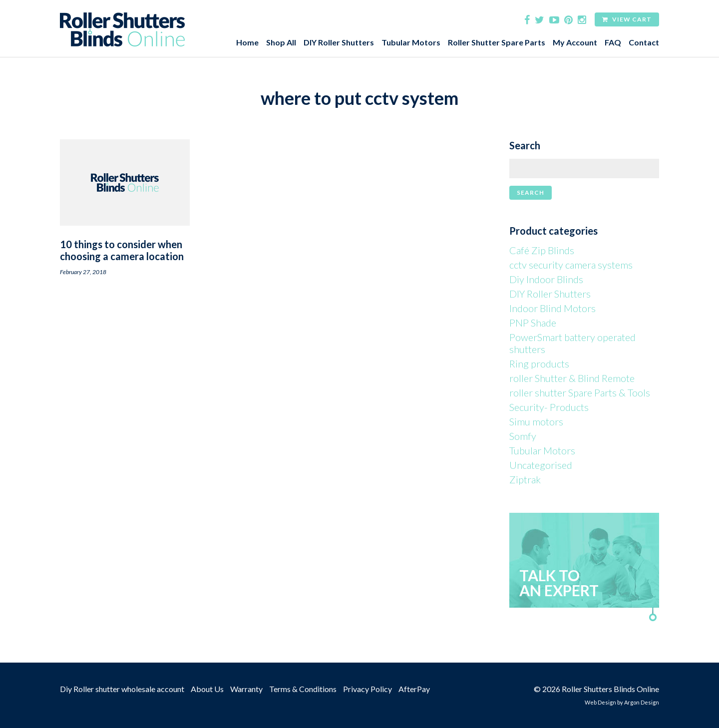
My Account (575, 42)
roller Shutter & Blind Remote (572, 378)
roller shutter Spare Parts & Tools (580, 392)
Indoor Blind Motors (552, 308)
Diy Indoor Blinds (546, 279)
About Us (207, 689)
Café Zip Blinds (542, 250)
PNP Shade (533, 323)
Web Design (600, 702)
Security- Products (549, 407)
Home (247, 42)
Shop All (281, 42)
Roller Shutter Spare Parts (497, 42)
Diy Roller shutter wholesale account (122, 689)
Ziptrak (525, 479)
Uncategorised (541, 465)
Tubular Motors (411, 42)
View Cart (627, 19)
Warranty (246, 689)
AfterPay (414, 689)
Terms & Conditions (303, 689)
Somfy (523, 436)
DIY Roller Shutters (339, 42)
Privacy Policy (367, 689)
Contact (644, 42)
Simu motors (536, 421)
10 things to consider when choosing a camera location (122, 250)
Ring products (539, 364)
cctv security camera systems (571, 265)
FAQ (613, 42)
